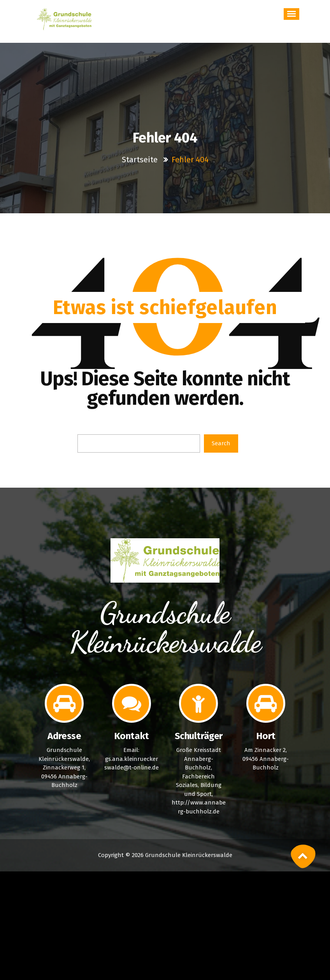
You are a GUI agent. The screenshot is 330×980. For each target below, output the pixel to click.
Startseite (141, 160)
